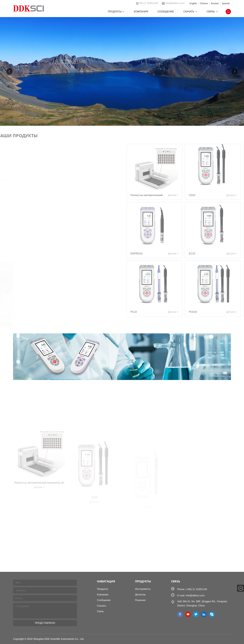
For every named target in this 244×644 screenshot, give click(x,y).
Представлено (45, 623)
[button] (235, 71)
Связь (212, 12)
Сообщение (166, 12)
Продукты (116, 12)
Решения (140, 600)
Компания (141, 12)
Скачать (190, 12)
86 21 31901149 (147, 3)
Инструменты (143, 589)
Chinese (204, 3)
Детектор (140, 595)
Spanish (226, 3)
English (193, 3)
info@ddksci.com (173, 3)
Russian (215, 3)
